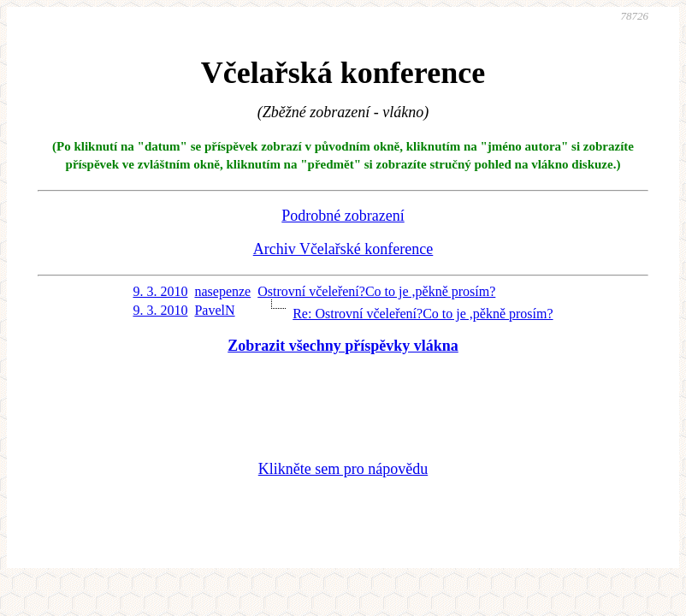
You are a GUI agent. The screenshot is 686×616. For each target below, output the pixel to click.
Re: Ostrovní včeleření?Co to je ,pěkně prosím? (423, 314)
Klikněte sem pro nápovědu (343, 469)
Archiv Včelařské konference (343, 249)
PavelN (214, 310)
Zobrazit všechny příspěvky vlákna (343, 346)
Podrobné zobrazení (343, 216)
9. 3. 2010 (160, 291)
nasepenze (222, 291)
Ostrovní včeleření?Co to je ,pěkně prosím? (376, 291)
